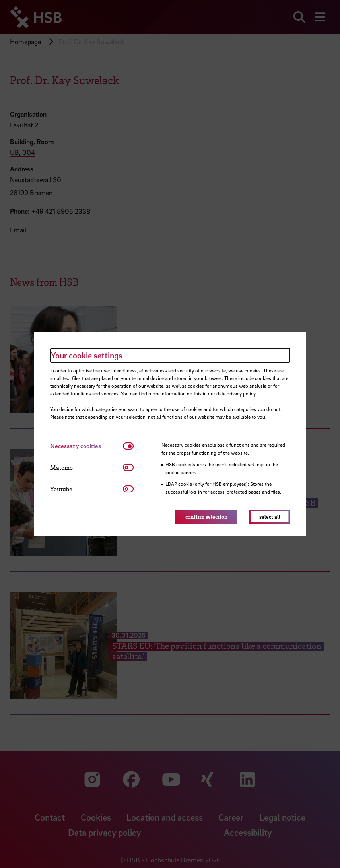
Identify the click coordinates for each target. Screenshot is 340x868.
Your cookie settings (87, 355)
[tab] (86, 446)
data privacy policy (236, 393)
